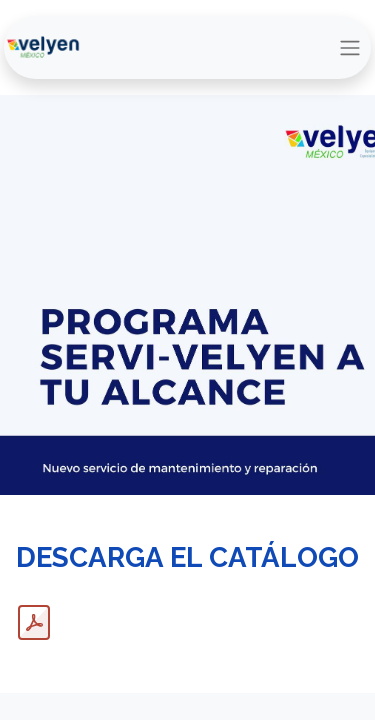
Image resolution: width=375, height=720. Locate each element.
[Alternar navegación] (350, 47)
